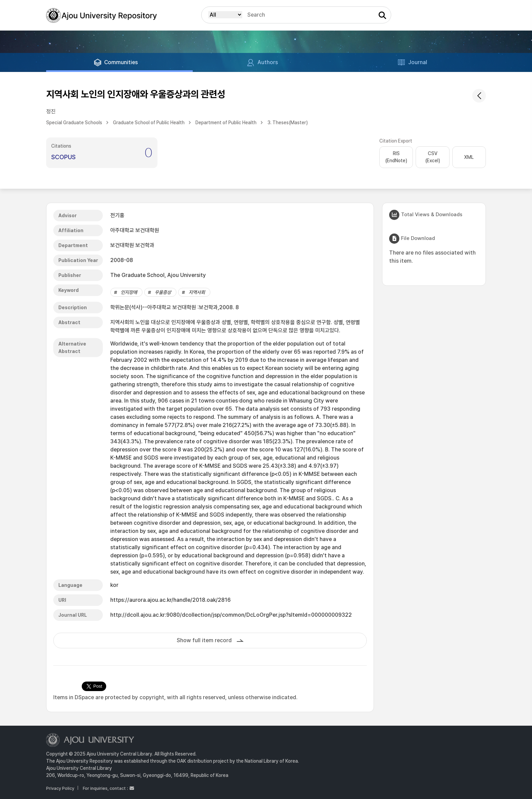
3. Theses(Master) (288, 123)
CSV (433, 157)
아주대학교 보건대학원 (135, 230)
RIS (396, 157)
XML (469, 157)
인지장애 (129, 292)
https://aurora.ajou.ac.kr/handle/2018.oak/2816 (170, 600)
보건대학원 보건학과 (132, 245)
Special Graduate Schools (74, 123)
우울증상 (163, 292)
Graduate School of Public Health (149, 123)
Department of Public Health (226, 123)
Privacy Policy (60, 788)
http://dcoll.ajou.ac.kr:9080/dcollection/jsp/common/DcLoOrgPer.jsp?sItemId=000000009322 (231, 615)
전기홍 (117, 215)
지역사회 (197, 292)
